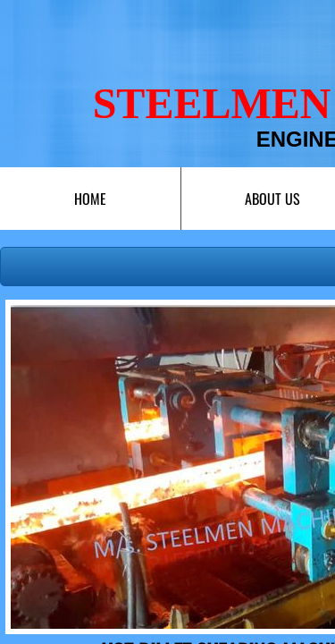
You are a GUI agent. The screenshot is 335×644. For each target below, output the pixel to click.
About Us (272, 199)
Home (90, 199)
